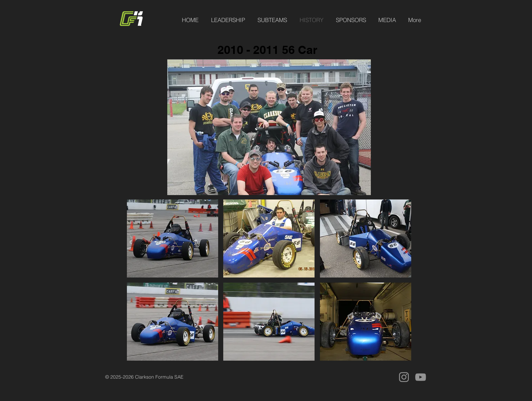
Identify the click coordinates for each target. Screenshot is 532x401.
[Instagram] (404, 377)
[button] (173, 238)
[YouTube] (421, 377)
